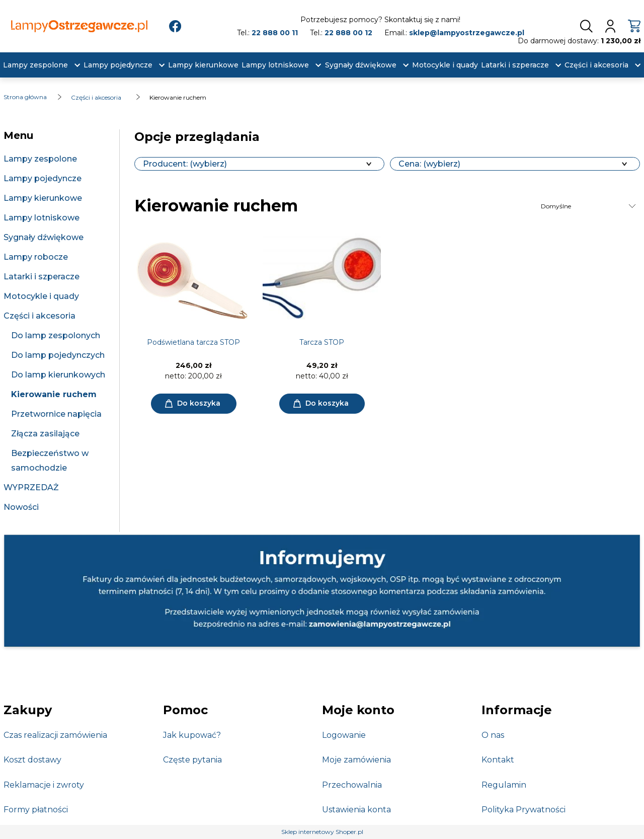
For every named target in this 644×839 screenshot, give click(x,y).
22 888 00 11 (275, 33)
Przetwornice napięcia (56, 414)
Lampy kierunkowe (43, 198)
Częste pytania (192, 760)
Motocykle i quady (41, 296)
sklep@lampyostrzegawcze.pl (467, 33)
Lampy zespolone (40, 159)
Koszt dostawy (32, 760)
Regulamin (504, 785)
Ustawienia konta (356, 810)
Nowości (21, 507)
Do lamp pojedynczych (58, 355)
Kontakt (498, 760)
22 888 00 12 (348, 33)
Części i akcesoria (39, 316)
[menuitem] (35, 65)
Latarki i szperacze (42, 277)
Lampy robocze (36, 257)
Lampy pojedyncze (43, 178)
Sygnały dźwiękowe (44, 237)
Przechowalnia (352, 785)
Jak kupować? (192, 735)
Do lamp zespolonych (56, 335)
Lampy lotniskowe (42, 218)
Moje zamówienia (356, 760)
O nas (493, 735)
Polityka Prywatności (524, 810)
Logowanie (344, 735)
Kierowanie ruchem (54, 394)
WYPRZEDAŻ (31, 487)
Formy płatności (36, 810)
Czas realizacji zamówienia (55, 735)
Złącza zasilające (45, 434)
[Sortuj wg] (589, 206)
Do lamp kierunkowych (58, 375)
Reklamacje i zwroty (44, 785)
